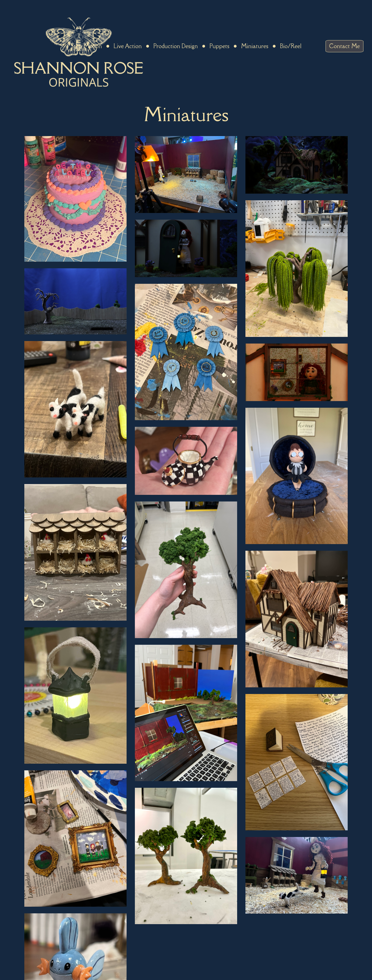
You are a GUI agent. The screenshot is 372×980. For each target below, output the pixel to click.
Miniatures (255, 46)
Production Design (176, 46)
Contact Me (345, 46)
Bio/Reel (291, 46)
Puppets (219, 46)
